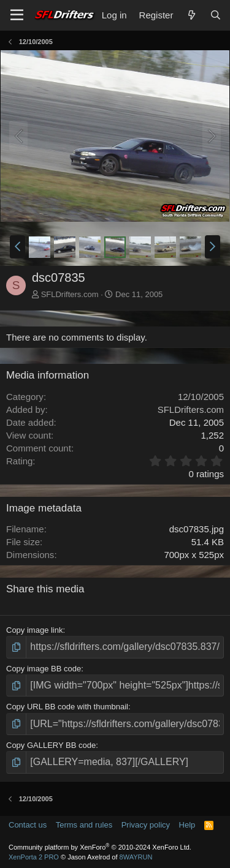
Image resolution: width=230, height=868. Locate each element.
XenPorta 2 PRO (34, 857)
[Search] (216, 15)
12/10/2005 (201, 397)
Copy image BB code (44, 669)
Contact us (28, 825)
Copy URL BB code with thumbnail (67, 707)
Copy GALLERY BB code (51, 745)
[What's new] (191, 15)
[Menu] (17, 15)
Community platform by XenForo (100, 847)
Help (187, 825)
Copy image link (35, 630)
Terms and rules (84, 825)
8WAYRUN (136, 857)
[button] (17, 247)
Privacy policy (146, 825)
